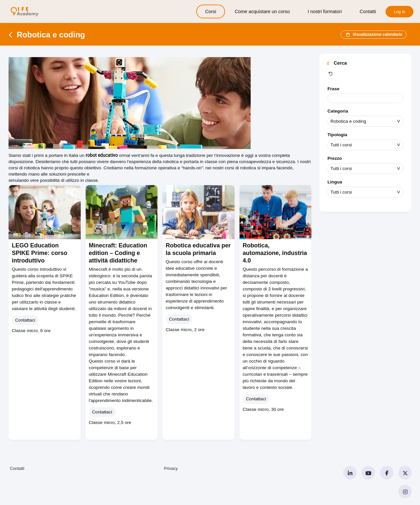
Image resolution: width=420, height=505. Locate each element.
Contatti (368, 11)
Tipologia (337, 135)
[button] (332, 74)
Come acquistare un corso (262, 11)
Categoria (338, 111)
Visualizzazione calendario (374, 35)
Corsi (211, 11)
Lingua (335, 182)
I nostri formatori (325, 11)
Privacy (171, 468)
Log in (399, 12)
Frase (333, 89)
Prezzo (335, 158)
